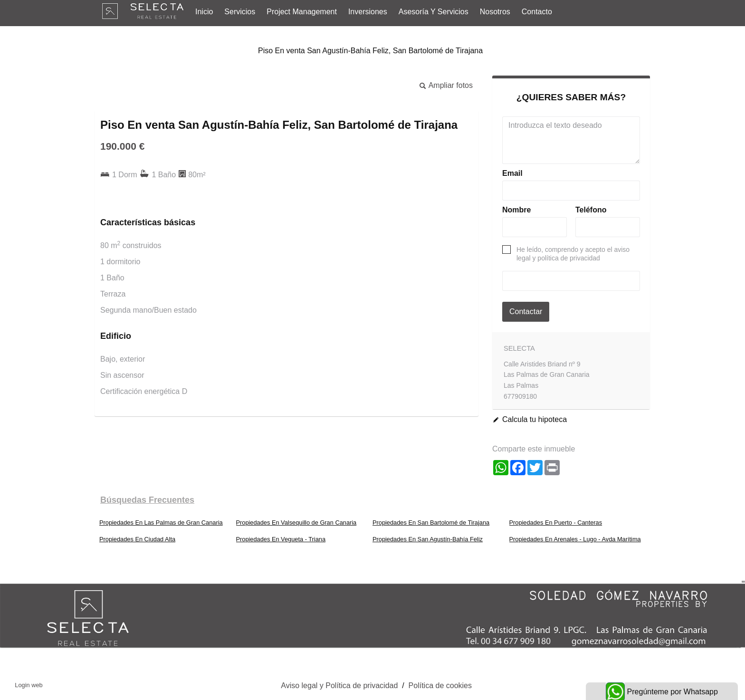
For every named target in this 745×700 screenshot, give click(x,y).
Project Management (302, 12)
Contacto (537, 12)
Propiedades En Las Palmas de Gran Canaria (161, 523)
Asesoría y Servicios (434, 12)
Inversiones (368, 12)
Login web (29, 685)
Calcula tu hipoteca (535, 419)
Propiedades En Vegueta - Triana (281, 539)
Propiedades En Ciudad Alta (137, 539)
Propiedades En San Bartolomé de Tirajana (431, 523)
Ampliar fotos (451, 85)
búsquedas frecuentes (147, 500)
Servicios (240, 12)
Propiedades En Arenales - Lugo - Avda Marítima (575, 539)
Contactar (526, 312)
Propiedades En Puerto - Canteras (556, 523)
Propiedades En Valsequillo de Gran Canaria (296, 523)
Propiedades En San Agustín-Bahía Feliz (428, 539)
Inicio (204, 12)
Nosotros (495, 12)
